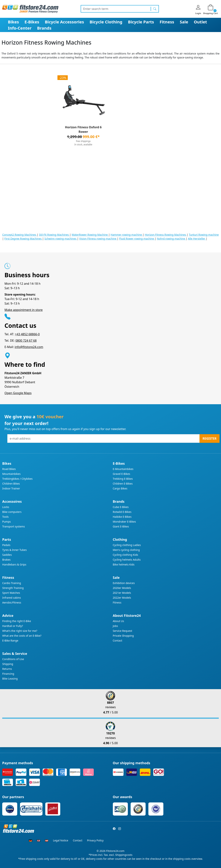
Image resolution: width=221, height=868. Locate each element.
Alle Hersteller (197, 239)
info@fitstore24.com (29, 347)
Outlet (201, 22)
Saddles (7, 555)
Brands (44, 28)
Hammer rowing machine (127, 235)
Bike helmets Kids (124, 564)
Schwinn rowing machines (61, 239)
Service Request (123, 631)
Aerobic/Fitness (12, 602)
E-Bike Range (10, 641)
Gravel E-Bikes (122, 474)
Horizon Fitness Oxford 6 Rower (83, 129)
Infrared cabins (12, 598)
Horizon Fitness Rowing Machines (166, 235)
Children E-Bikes (123, 484)
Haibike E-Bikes (122, 517)
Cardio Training (12, 583)
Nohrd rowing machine (171, 239)
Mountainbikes (11, 474)
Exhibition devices (124, 583)
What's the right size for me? (20, 631)
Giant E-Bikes (121, 526)
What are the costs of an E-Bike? (22, 636)
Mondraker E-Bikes (124, 522)
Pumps (7, 522)
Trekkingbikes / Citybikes (17, 479)
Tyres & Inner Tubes (15, 550)
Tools (5, 517)
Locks (6, 507)
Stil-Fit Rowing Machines (54, 235)
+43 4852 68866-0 (27, 334)
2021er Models (122, 593)
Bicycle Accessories (64, 22)
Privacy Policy (95, 840)
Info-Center (20, 28)
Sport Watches (11, 593)
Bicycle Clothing (106, 22)
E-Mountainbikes (123, 469)
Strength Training (13, 588)
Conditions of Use (13, 659)
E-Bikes (32, 22)
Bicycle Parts (141, 22)
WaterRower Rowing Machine (90, 235)
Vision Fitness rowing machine (98, 239)
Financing (8, 674)
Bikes (13, 22)
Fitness (167, 22)
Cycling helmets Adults (127, 560)
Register (209, 438)
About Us (118, 621)
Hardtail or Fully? (13, 626)
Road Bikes (9, 469)
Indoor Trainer (11, 488)
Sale (184, 22)
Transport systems (14, 526)
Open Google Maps (18, 393)
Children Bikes (11, 484)
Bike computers (12, 512)
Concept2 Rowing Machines (20, 235)
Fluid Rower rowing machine (137, 239)
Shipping (8, 664)
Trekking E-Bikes (123, 479)
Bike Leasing (10, 679)
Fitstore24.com (115, 851)
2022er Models (122, 598)
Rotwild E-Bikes (122, 512)
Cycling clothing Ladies (127, 545)
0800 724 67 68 (26, 341)
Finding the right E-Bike (17, 621)
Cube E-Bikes (121, 507)
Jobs (115, 626)
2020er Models (122, 588)
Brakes (6, 560)
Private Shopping (123, 636)
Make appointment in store (24, 310)
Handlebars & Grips (14, 564)
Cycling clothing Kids (125, 555)
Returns (7, 669)
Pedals (6, 545)
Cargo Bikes (120, 488)
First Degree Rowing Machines (23, 239)
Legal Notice (61, 840)
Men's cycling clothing (126, 550)
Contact (118, 641)
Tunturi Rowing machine (204, 235)
